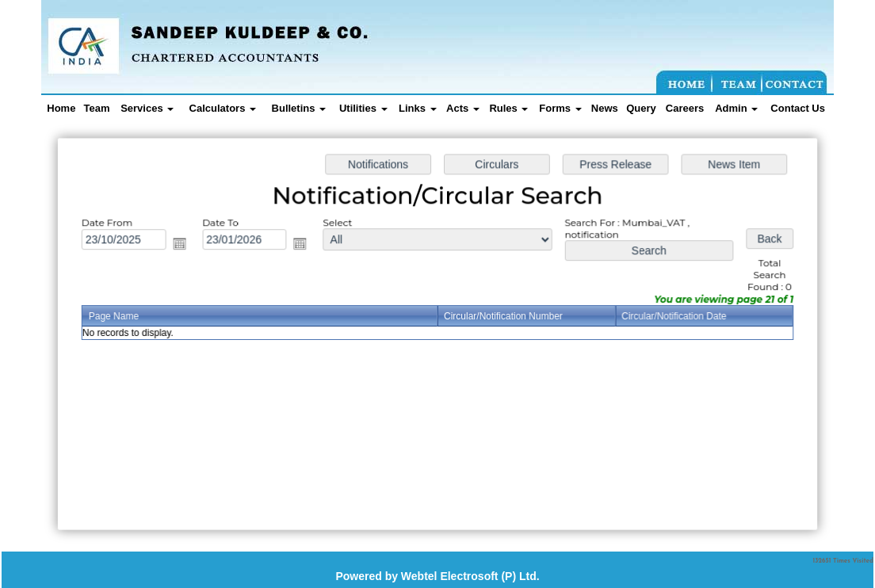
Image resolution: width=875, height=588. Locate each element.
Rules (508, 108)
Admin (736, 108)
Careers (685, 108)
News (605, 108)
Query (641, 108)
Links (418, 108)
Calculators (223, 108)
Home (61, 108)
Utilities (363, 108)
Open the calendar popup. (183, 245)
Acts (463, 108)
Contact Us (798, 108)
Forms (560, 108)
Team (97, 108)
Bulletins (299, 108)
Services (147, 108)
